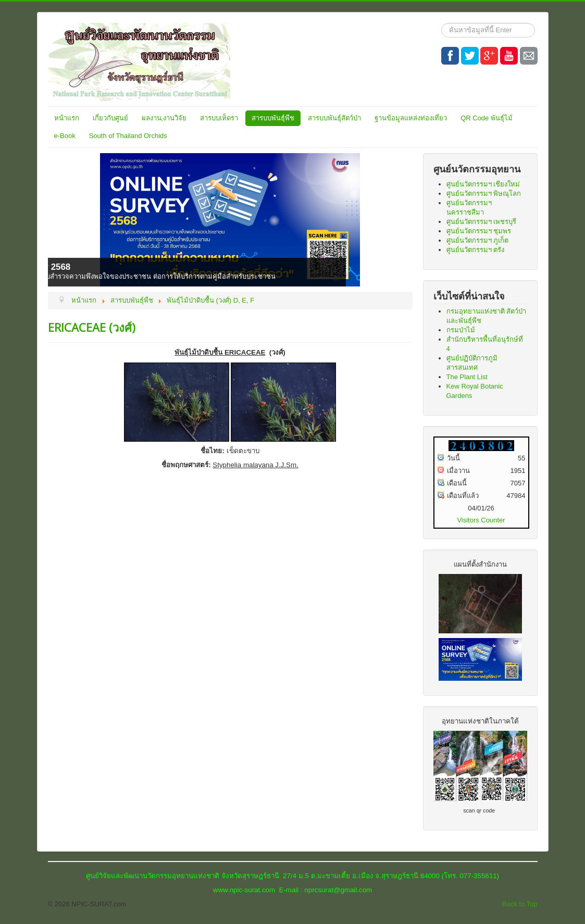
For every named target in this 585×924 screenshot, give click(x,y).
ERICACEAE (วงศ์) (92, 327)
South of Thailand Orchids (128, 136)
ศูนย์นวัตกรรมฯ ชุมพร (479, 231)
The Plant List (467, 377)
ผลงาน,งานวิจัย (164, 118)
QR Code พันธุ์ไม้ (487, 118)
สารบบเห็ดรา (219, 118)
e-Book (65, 136)
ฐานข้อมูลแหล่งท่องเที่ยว (411, 118)
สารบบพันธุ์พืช (273, 118)
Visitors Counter (481, 520)
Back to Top (520, 904)
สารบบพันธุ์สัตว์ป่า (334, 118)
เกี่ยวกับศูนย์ (110, 118)
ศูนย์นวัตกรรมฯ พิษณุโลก (484, 193)
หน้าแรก (67, 118)
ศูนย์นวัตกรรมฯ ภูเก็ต (478, 240)
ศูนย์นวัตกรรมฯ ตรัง (476, 250)
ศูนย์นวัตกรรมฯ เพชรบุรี (482, 222)
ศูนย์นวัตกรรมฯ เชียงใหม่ (483, 184)
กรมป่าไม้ (461, 330)
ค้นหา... (441, 23)
